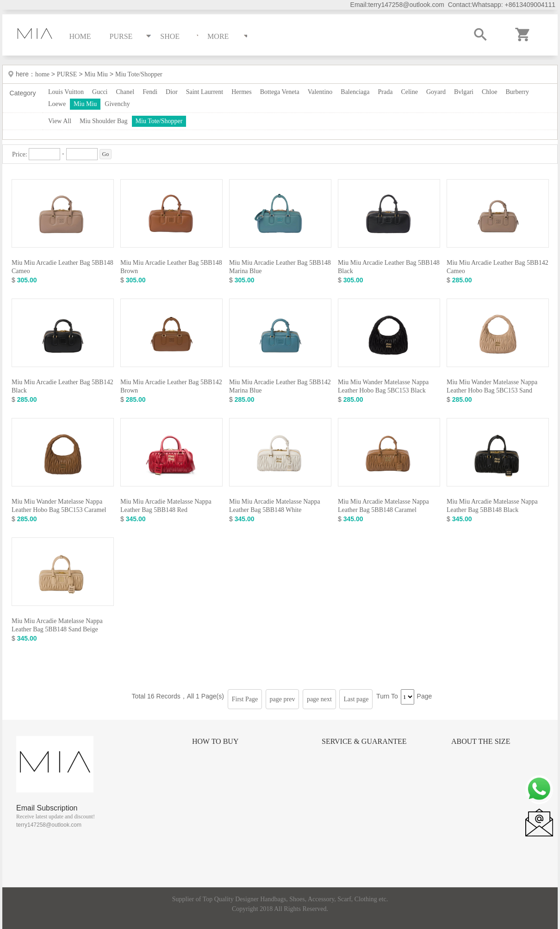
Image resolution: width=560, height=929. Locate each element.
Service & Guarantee (364, 741)
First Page (245, 699)
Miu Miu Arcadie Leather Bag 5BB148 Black (389, 267)
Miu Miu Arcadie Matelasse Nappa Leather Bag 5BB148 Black (492, 506)
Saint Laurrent (205, 92)
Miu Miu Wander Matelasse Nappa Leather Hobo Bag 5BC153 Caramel (59, 506)
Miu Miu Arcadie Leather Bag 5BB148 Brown (171, 267)
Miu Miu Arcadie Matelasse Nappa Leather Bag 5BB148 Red (166, 506)
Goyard (436, 92)
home (43, 74)
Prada (386, 92)
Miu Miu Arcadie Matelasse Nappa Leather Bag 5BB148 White (275, 506)
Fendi (150, 92)
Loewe (57, 104)
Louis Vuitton (66, 92)
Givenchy (117, 104)
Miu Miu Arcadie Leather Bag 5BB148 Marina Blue (280, 267)
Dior (172, 92)
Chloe (489, 92)
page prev (283, 699)
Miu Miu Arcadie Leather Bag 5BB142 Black (62, 386)
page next (319, 699)
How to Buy (215, 741)
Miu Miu (96, 74)
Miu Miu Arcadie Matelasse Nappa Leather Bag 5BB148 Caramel (383, 506)
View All (60, 121)
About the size (481, 741)
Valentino (320, 92)
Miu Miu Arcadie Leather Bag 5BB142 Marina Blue (280, 386)
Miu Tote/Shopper (139, 74)
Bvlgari (464, 92)
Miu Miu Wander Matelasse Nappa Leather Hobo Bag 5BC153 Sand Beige (492, 390)
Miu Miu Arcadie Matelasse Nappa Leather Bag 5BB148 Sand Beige (57, 625)
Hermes (242, 92)
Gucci (100, 92)
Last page (356, 699)
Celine (409, 92)
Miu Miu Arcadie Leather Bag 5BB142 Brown (171, 386)
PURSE (67, 74)
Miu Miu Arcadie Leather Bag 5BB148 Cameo (62, 267)
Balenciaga (355, 92)
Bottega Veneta (280, 92)
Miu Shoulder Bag (103, 121)
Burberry (517, 92)
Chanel (125, 92)
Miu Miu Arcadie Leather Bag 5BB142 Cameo (498, 267)
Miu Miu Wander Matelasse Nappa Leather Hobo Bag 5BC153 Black (383, 386)
